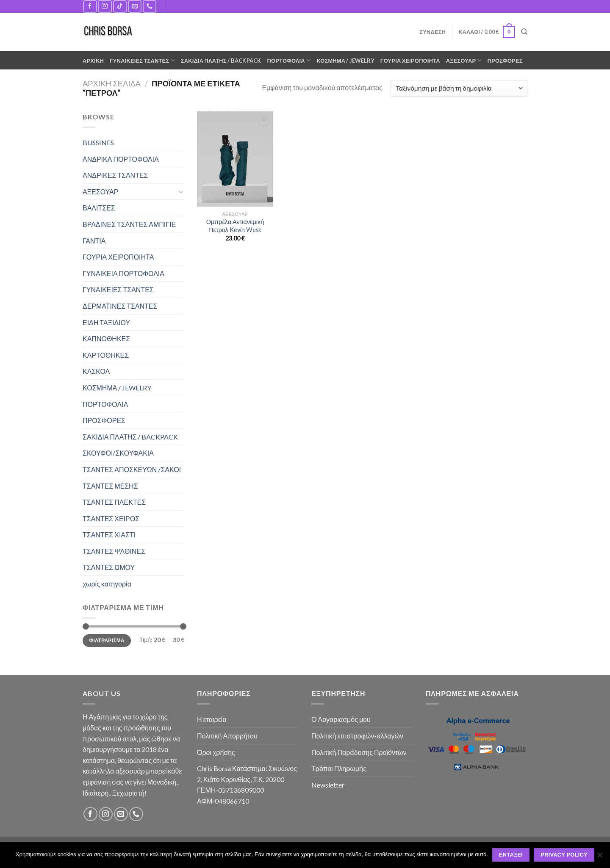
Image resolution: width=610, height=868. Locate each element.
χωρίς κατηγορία (107, 584)
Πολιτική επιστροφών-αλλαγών (357, 736)
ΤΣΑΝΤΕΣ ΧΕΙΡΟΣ (111, 518)
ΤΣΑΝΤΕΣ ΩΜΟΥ (109, 567)
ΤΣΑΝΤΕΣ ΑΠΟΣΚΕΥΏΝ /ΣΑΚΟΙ (132, 469)
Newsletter (328, 785)
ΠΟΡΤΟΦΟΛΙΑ (289, 60)
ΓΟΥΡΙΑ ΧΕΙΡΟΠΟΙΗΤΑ (410, 61)
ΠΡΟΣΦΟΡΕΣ (505, 61)
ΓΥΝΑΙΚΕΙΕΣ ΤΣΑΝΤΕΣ (142, 60)
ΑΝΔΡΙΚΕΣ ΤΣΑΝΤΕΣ (115, 175)
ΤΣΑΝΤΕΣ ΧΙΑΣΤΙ (109, 535)
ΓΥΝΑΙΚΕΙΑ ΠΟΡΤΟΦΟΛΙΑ (123, 273)
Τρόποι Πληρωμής (339, 768)
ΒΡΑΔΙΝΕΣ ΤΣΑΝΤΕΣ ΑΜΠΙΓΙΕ (129, 224)
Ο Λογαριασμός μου (341, 719)
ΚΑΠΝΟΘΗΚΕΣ (106, 339)
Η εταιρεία (212, 719)
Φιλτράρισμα (107, 640)
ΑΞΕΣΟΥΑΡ (464, 60)
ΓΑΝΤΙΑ (94, 241)
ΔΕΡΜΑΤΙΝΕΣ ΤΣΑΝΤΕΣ (120, 306)
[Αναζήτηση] (524, 32)
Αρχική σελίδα (112, 83)
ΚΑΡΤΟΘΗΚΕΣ (106, 355)
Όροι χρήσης (216, 752)
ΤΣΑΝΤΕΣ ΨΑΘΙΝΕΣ (114, 551)
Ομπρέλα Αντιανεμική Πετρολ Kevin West (235, 226)
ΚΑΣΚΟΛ (96, 371)
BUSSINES (98, 142)
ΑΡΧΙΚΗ (93, 61)
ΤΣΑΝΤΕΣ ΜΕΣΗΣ (110, 486)
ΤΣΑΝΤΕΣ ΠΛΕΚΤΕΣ (114, 502)
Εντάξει (511, 855)
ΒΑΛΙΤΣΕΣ (99, 208)
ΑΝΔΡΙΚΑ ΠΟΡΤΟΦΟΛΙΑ (121, 159)
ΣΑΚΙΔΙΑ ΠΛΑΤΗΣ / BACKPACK (221, 61)
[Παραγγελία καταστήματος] (459, 88)
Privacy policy (564, 855)
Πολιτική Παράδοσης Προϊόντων (359, 752)
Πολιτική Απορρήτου (227, 736)
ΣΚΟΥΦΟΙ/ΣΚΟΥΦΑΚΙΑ (118, 453)
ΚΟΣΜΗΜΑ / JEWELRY (345, 61)
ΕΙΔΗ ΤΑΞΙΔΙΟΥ (106, 322)
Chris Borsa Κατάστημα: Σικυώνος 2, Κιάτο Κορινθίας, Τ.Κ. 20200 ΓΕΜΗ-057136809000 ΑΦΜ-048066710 (247, 785)
